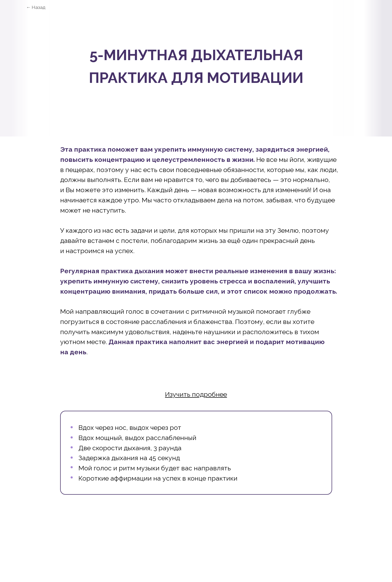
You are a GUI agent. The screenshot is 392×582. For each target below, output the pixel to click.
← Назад (36, 7)
